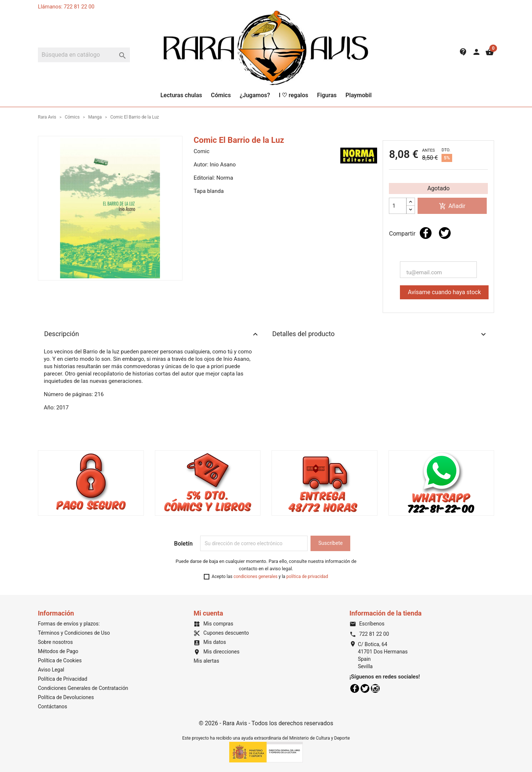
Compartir (426, 233)
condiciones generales (256, 577)
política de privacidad (307, 577)
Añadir (452, 206)
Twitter (365, 688)
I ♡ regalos (294, 95)
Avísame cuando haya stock (444, 292)
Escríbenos (367, 624)
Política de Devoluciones (66, 697)
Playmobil (359, 95)
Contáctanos (53, 706)
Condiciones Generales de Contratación (83, 688)
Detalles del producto (380, 334)
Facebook (355, 688)
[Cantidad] (398, 206)
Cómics (221, 95)
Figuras (327, 95)
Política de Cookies (60, 660)
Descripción (152, 334)
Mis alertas (206, 661)
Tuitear (445, 233)
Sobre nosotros (55, 642)
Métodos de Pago (58, 651)
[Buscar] (84, 55)
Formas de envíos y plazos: (69, 624)
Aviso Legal (51, 670)
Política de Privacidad (63, 679)
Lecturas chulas (181, 95)
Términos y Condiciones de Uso (74, 633)
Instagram (375, 688)
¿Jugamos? (255, 95)
